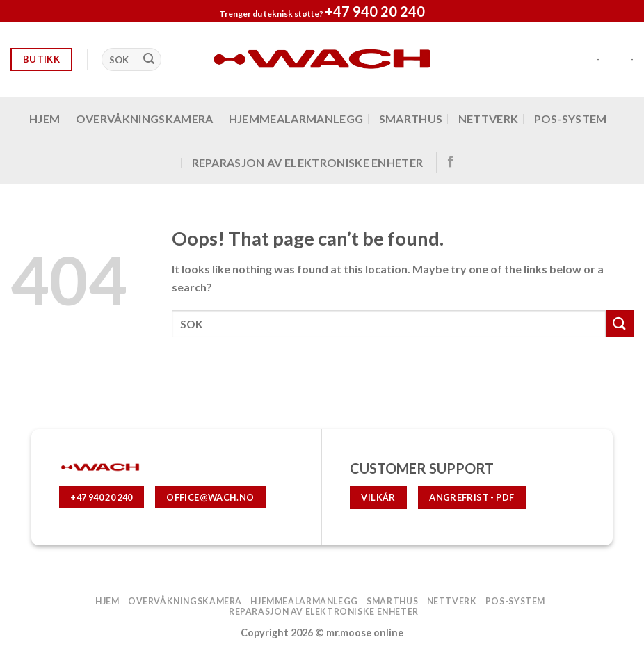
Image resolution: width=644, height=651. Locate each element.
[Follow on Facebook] (451, 162)
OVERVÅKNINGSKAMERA (145, 119)
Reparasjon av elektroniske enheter (308, 162)
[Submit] (149, 60)
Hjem (45, 119)
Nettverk (489, 119)
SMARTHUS (411, 119)
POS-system (571, 119)
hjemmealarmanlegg (296, 119)
